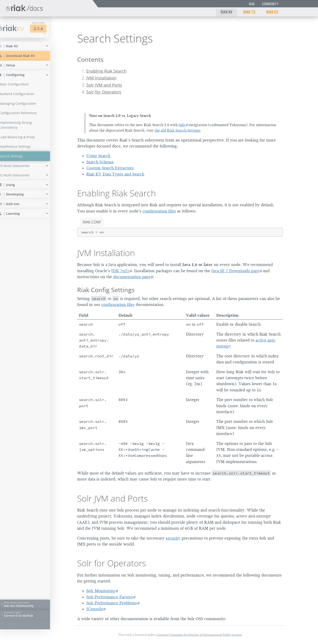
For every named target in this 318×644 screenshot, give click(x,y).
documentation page (132, 277)
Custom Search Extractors (110, 168)
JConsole (95, 609)
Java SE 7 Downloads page (235, 271)
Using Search (98, 156)
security (173, 538)
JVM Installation (101, 78)
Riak (252, 4)
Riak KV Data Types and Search (115, 174)
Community (270, 4)
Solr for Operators (104, 92)
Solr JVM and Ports (104, 85)
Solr (182, 125)
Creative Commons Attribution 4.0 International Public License (200, 635)
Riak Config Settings (106, 290)
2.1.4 (47, 29)
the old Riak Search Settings (177, 130)
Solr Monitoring (101, 591)
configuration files (159, 211)
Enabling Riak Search (106, 71)
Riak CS (272, 12)
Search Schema (100, 162)
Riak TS (249, 12)
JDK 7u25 (120, 271)
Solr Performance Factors (110, 597)
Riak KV (227, 12)
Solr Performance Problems (112, 603)
